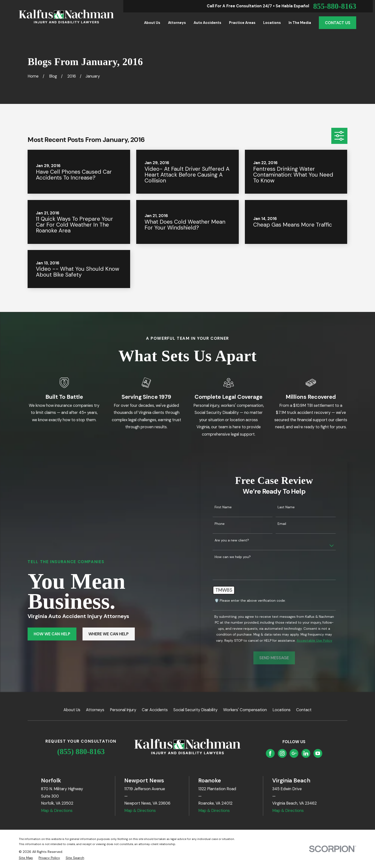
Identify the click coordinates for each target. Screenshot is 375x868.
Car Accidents (155, 710)
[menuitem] (26, 858)
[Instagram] (282, 753)
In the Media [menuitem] (300, 23)
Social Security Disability (195, 710)
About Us (72, 710)
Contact (304, 710)
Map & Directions (57, 811)
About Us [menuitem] (152, 23)
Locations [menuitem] (272, 23)
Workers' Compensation (245, 710)
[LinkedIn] (306, 753)
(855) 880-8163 (81, 752)
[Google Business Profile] (294, 753)
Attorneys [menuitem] (177, 23)
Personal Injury (123, 710)
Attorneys (95, 710)
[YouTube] (318, 753)
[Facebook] (270, 753)
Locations (281, 710)
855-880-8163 (335, 6)
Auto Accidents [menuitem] (207, 23)
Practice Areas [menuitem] (242, 23)
